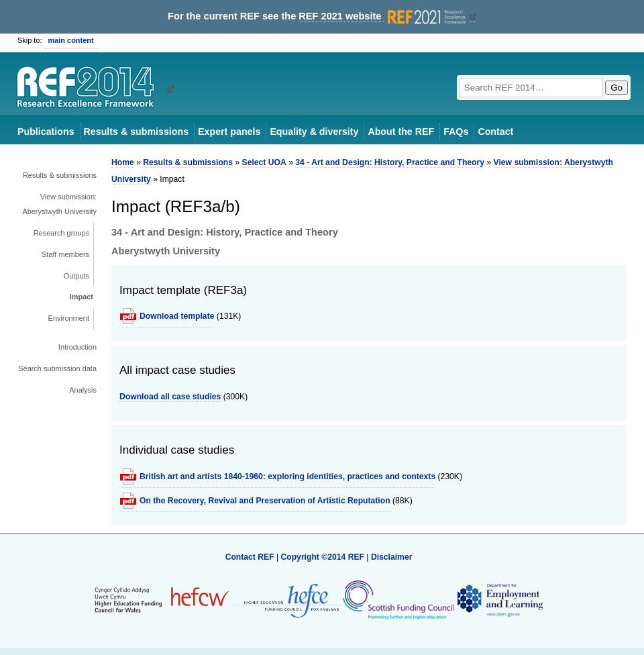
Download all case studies (170, 397)
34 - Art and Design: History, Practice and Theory (390, 162)
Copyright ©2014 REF (323, 557)
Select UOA (264, 162)
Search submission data (57, 368)
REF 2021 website (383, 16)
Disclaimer (392, 557)
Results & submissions (136, 132)
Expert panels (229, 132)
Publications (46, 132)
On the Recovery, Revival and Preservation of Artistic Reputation (265, 501)
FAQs (456, 132)
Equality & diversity (314, 132)
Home (123, 162)
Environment (69, 318)
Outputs (76, 276)
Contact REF (250, 557)
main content (71, 40)
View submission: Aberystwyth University (59, 204)
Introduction (77, 347)
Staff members (65, 254)
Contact (495, 132)
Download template (177, 316)
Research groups (61, 233)
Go (616, 88)
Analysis (83, 390)
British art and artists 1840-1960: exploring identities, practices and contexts (287, 476)
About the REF (401, 132)
